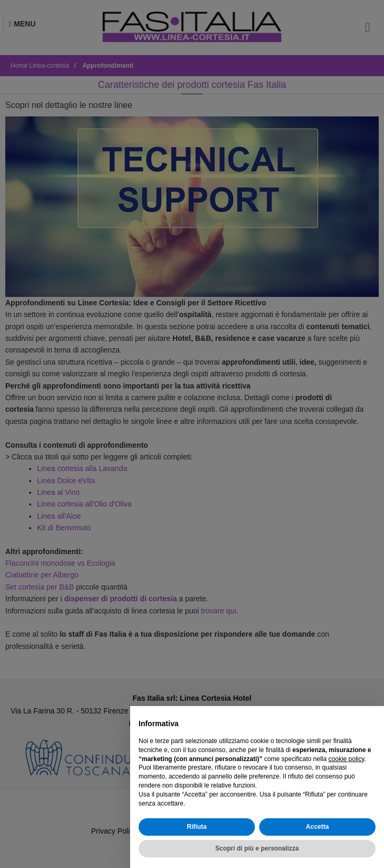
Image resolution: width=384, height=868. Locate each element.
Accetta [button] (317, 827)
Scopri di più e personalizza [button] (257, 848)
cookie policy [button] (346, 759)
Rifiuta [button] (196, 827)
